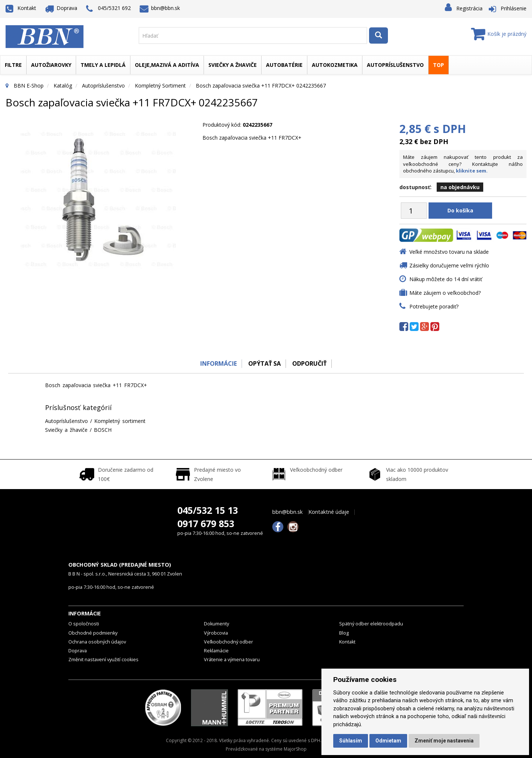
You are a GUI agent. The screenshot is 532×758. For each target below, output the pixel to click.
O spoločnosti (84, 624)
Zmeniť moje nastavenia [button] (444, 741)
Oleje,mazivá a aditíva (167, 65)
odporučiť (311, 363)
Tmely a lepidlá (103, 65)
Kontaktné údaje (329, 512)
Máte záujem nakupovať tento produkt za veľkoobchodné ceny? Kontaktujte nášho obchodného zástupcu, (463, 164)
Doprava (61, 8)
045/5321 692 (108, 9)
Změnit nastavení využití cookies (103, 660)
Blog (344, 633)
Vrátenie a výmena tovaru (232, 660)
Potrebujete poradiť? (434, 306)
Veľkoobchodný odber (229, 642)
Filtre (13, 65)
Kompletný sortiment (160, 86)
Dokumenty (216, 624)
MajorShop (295, 749)
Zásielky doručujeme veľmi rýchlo (449, 265)
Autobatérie (284, 65)
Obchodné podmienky (93, 633)
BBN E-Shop (29, 86)
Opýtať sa (264, 363)
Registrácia (469, 8)
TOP (439, 65)
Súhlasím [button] (351, 741)
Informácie (217, 363)
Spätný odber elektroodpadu (371, 624)
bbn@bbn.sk (160, 8)
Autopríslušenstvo (395, 65)
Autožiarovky (51, 65)
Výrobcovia (216, 633)
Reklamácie (216, 651)
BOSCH (103, 430)
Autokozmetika (335, 65)
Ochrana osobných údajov (97, 642)
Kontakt (21, 8)
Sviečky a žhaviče (233, 65)
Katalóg (63, 86)
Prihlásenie (514, 8)
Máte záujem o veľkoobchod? (445, 293)
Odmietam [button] (388, 741)
